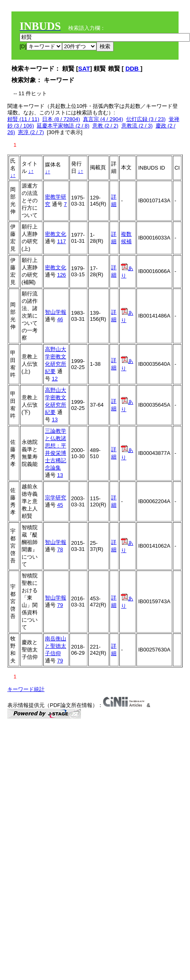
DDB (133, 68)
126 (62, 275)
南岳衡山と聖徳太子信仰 (56, 646)
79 (60, 605)
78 (60, 549)
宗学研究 (56, 498)
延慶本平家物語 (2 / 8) (63, 126)
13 (55, 420)
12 (55, 379)
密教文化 (56, 234)
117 (62, 241)
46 (60, 319)
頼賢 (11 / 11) (23, 119)
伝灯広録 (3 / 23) (146, 119)
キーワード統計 (26, 689)
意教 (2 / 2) (105, 126)
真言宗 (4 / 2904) (103, 119)
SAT (84, 68)
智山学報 (56, 312)
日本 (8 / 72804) (61, 119)
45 (60, 505)
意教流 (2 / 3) (137, 126)
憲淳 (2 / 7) (31, 132)
